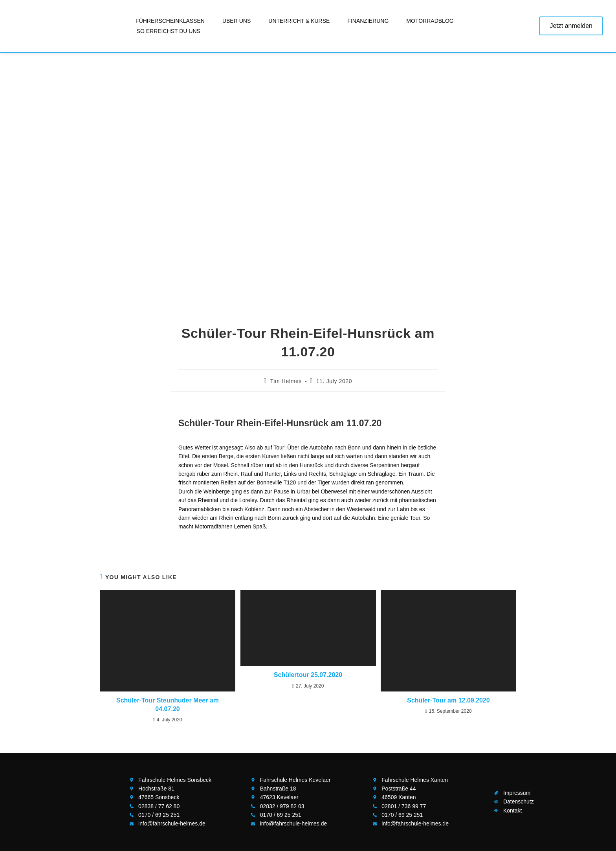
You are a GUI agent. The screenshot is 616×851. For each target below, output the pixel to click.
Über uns (236, 21)
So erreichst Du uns (169, 31)
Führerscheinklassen (170, 21)
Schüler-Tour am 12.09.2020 (448, 700)
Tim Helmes (286, 381)
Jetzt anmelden (571, 26)
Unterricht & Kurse (299, 21)
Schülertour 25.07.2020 (308, 675)
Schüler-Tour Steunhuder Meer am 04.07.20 (168, 705)
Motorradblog (430, 21)
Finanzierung (368, 21)
